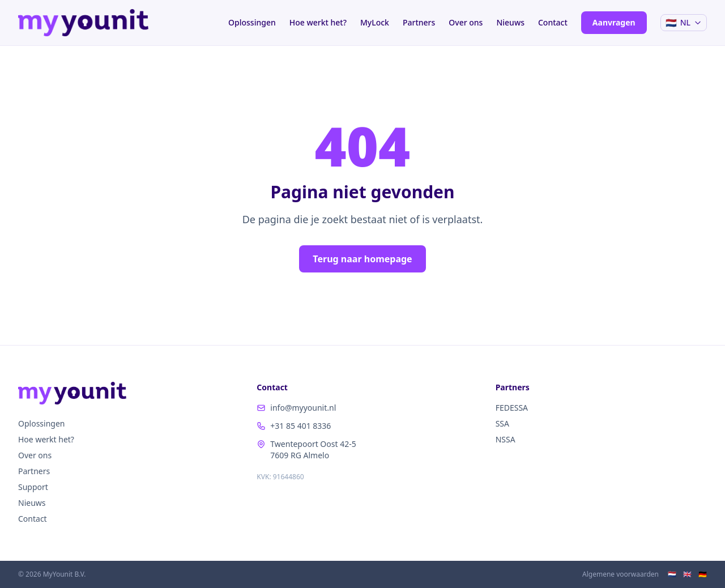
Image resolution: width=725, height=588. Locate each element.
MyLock (375, 22)
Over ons (466, 22)
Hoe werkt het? (318, 22)
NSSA (506, 439)
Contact (553, 22)
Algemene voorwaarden (620, 574)
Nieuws (510, 22)
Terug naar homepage (362, 259)
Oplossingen (252, 22)
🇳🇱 (672, 574)
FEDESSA (512, 408)
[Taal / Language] (684, 23)
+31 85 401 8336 (294, 426)
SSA (502, 423)
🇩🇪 (703, 574)
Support (33, 487)
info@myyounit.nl (296, 408)
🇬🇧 (687, 574)
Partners (419, 22)
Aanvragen (614, 22)
